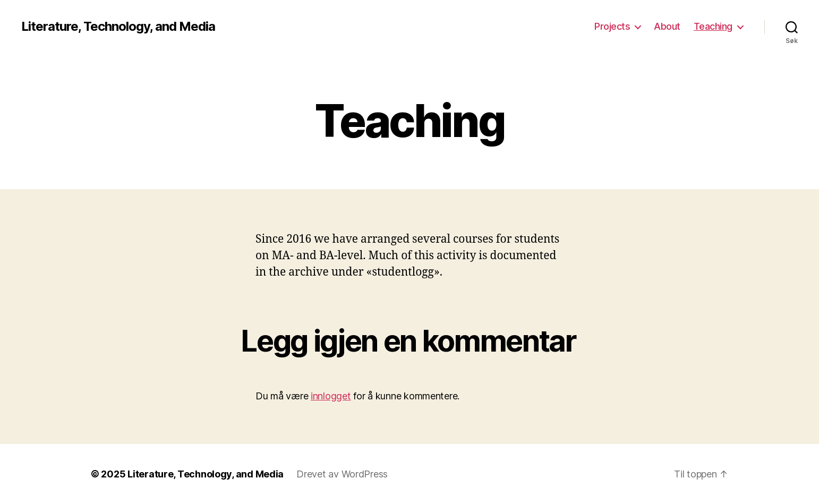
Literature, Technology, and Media (118, 27)
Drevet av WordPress (342, 474)
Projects (612, 26)
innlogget (331, 396)
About (667, 26)
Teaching (713, 26)
